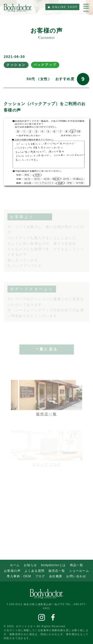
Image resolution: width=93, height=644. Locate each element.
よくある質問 (34, 571)
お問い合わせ (76, 576)
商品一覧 (77, 565)
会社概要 (56, 576)
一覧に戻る (46, 351)
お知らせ (31, 565)
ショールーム (79, 571)
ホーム (15, 565)
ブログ (40, 576)
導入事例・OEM (19, 576)
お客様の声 (12, 571)
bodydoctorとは (54, 565)
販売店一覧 (57, 571)
